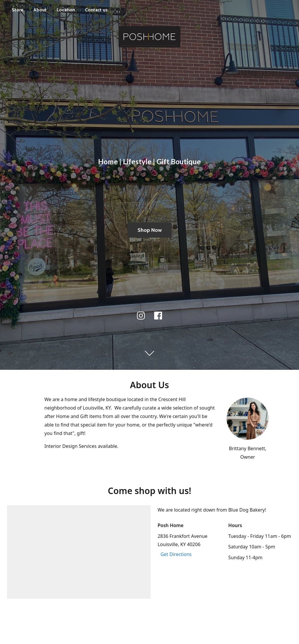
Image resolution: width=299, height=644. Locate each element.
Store (18, 10)
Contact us (96, 10)
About (40, 10)
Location (66, 10)
